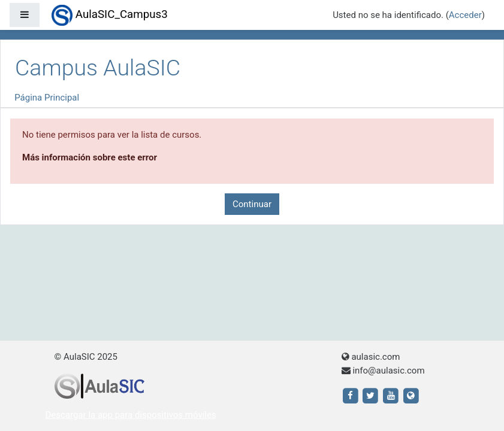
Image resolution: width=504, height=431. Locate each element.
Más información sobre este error (90, 157)
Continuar (252, 204)
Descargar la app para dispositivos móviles (131, 415)
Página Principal (47, 98)
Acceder (465, 15)
